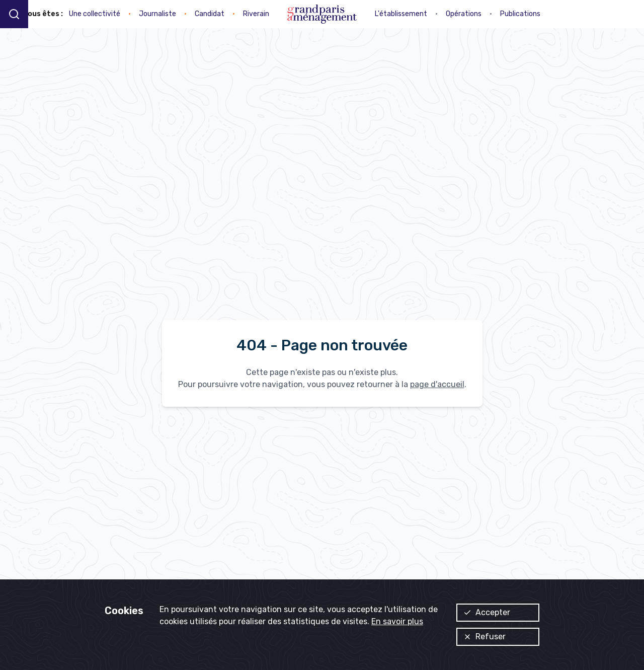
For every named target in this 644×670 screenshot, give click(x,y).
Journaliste (157, 14)
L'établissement (401, 14)
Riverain (256, 14)
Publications (520, 14)
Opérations (464, 14)
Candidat (210, 14)
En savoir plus (397, 621)
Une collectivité (95, 14)
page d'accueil (437, 384)
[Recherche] (14, 14)
